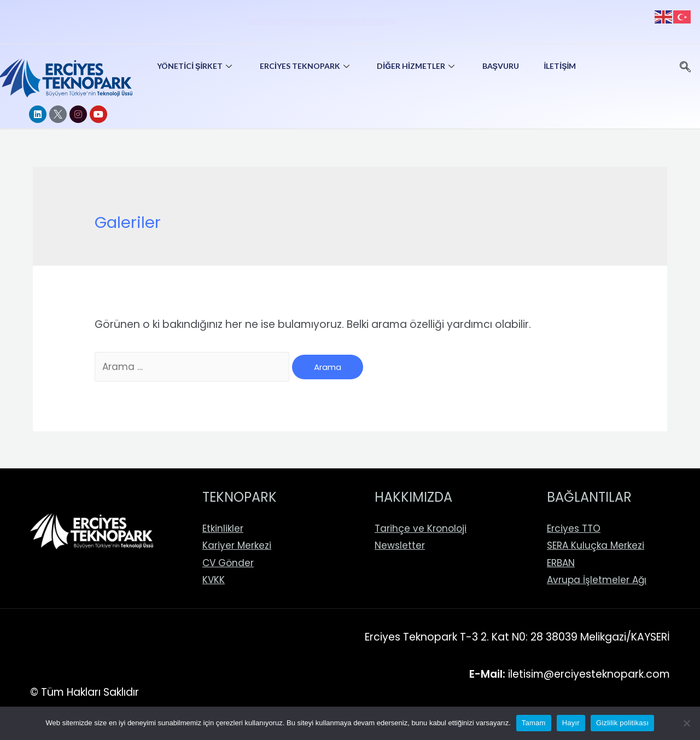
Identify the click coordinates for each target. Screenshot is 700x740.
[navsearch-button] (685, 63)
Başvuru (509, 66)
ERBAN (561, 563)
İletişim (571, 66)
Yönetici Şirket (197, 66)
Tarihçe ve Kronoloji (421, 528)
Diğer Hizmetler (423, 66)
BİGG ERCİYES (481, 19)
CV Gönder (328, 19)
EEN (540, 19)
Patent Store (402, 19)
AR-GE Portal (112, 19)
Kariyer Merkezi (237, 545)
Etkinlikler (223, 528)
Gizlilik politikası (623, 723)
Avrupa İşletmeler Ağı (597, 580)
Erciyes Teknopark (310, 66)
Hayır (571, 723)
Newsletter (400, 545)
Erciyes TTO (574, 528)
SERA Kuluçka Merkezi (596, 545)
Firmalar (264, 19)
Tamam (534, 723)
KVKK (214, 580)
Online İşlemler (192, 19)
